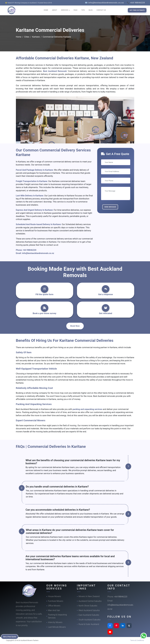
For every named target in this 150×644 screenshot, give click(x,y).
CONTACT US (101, 10)
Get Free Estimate (137, 10)
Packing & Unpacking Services (57, 616)
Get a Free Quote (10, 636)
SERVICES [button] (65, 10)
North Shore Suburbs (88, 606)
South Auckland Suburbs (90, 620)
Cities (27, 37)
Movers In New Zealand (89, 596)
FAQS (76, 10)
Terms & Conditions (137, 640)
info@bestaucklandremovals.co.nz (38, 253)
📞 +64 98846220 (136, 3)
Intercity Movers (55, 622)
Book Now (75, 326)
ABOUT (55, 10)
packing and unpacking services (87, 409)
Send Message (110, 207)
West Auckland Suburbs (89, 610)
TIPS (83, 10)
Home (19, 37)
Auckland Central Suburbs (90, 601)
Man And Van (54, 610)
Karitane (36, 37)
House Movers (55, 596)
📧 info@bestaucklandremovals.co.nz (105, 3)
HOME (46, 10)
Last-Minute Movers (57, 627)
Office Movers (54, 606)
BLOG (91, 10)
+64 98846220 (30, 250)
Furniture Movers (56, 601)
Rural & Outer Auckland (89, 624)
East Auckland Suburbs (89, 615)
